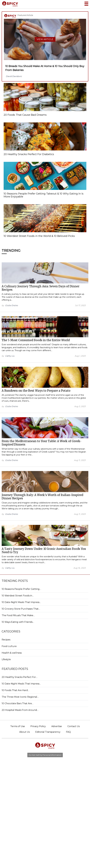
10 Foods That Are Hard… (15, 690)
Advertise (57, 726)
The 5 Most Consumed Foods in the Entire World (36, 340)
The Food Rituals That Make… (18, 615)
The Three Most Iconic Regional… (20, 697)
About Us (24, 732)
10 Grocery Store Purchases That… (21, 609)
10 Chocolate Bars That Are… (18, 703)
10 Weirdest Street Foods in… (18, 596)
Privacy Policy (38, 726)
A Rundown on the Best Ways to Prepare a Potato (36, 391)
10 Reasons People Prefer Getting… (21, 589)
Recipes (6, 640)
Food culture (9, 646)
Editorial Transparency (48, 732)
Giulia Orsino (12, 305)
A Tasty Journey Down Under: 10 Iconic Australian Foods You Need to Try (44, 550)
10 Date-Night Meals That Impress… (21, 602)
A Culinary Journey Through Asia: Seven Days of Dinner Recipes (41, 288)
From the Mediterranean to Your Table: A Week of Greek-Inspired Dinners (42, 443)
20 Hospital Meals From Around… (20, 710)
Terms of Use (18, 726)
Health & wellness (12, 653)
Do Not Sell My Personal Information (45, 755)
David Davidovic (14, 76)
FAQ (68, 732)
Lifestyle (6, 659)
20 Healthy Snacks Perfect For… (20, 677)
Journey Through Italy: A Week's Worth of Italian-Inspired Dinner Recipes (42, 497)
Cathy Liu (10, 356)
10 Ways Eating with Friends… (18, 622)
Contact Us (74, 726)
